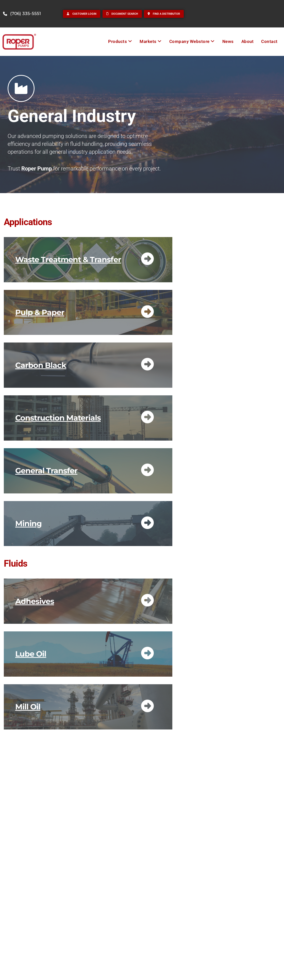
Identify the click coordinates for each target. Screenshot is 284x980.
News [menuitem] (228, 41)
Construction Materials (58, 418)
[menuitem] (120, 42)
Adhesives (35, 601)
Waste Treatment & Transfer (68, 260)
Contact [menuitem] (269, 41)
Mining (28, 524)
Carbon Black (41, 365)
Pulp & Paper (40, 312)
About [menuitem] (248, 41)
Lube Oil (31, 654)
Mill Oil (28, 707)
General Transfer (46, 471)
